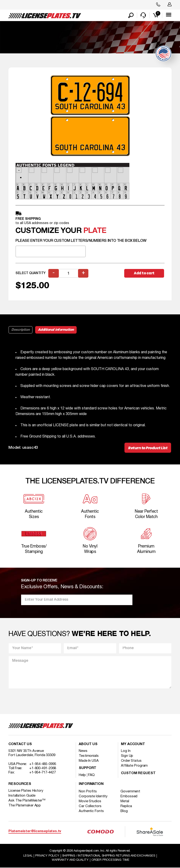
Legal (28, 856)
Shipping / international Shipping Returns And (109, 856)
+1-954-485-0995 (43, 764)
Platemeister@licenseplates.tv (35, 832)
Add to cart (144, 273)
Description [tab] (21, 330)
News (83, 751)
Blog (124, 811)
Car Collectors (90, 806)
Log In (126, 751)
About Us (88, 745)
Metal (125, 802)
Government (131, 792)
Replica (126, 806)
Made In (89, 761)
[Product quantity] (68, 274)
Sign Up (127, 756)
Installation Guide (22, 796)
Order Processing (110, 860)
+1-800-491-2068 (43, 769)
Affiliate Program (134, 766)
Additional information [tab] (56, 330)
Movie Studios (90, 802)
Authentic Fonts (91, 811)
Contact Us (20, 745)
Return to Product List (148, 448)
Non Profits (88, 792)
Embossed (129, 797)
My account (133, 745)
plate (95, 231)
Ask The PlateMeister (27, 801)
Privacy (47, 856)
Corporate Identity (93, 797)
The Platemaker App (25, 806)
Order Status (131, 761)
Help (82, 775)
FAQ (92, 775)
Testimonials (89, 756)
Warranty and (70, 860)
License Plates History (26, 791)
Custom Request (138, 774)
